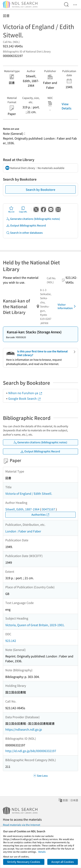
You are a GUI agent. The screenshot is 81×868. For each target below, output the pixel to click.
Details (42, 852)
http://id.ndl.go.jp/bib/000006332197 (31, 751)
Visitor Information (67, 306)
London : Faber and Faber (23, 531)
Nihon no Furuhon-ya (25, 393)
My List (11, 209)
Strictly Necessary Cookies (24, 862)
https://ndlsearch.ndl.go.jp (24, 729)
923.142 (11, 641)
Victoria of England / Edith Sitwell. (29, 493)
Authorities (41, 515)
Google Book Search (25, 398)
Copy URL (23, 209)
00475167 (48, 509)
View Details (67, 106)
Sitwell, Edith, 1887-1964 (22, 509)
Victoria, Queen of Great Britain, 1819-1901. (35, 625)
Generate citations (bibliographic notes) (33, 219)
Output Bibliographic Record (26, 225)
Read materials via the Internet (22, 825)
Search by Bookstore (40, 189)
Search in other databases (24, 233)
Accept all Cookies (63, 862)
